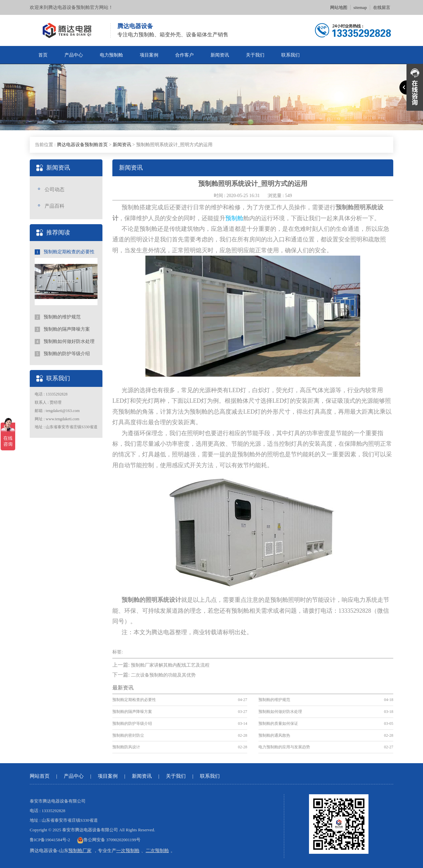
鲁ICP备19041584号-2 (50, 840)
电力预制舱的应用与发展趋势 (284, 747)
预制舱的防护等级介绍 (62, 354)
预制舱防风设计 (126, 747)
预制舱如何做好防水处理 (65, 342)
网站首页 (40, 776)
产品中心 (74, 55)
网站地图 (339, 7)
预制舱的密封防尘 (128, 735)
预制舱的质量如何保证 (278, 723)
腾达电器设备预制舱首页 (82, 145)
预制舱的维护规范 (58, 317)
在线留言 (382, 7)
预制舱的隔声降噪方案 (62, 329)
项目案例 (149, 55)
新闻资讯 (220, 55)
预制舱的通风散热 (274, 735)
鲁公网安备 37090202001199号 (109, 840)
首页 (43, 55)
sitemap (360, 7)
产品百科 (55, 206)
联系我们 (290, 55)
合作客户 (184, 55)
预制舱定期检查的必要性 (65, 252)
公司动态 (55, 189)
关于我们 (255, 55)
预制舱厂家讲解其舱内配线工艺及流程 (170, 665)
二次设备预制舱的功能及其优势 (163, 675)
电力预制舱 (111, 55)
